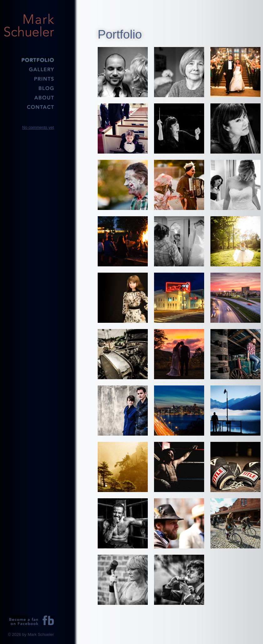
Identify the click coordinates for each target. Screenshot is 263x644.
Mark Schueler (29, 25)
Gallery (29, 69)
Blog (29, 88)
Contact (29, 107)
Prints (29, 78)
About (29, 97)
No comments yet (38, 127)
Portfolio (29, 60)
